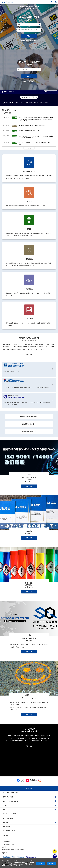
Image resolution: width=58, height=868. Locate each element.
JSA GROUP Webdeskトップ (11, 793)
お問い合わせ (7, 826)
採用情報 (6, 835)
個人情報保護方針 (6, 842)
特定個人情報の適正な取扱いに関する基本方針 (13, 850)
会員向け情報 (52, 92)
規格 (29, 229)
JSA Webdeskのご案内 (10, 814)
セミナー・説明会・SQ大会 (11, 801)
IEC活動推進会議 (28, 424)
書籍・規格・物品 (8, 797)
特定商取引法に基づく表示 (8, 844)
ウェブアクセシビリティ (10, 831)
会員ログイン (7, 822)
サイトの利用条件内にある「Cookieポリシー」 (18, 863)
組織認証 (29, 259)
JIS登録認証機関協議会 (28, 417)
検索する (29, 36)
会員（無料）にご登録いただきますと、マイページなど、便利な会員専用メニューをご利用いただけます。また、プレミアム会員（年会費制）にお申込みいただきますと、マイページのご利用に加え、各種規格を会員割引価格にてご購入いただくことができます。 (29, 347)
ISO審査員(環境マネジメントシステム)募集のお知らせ (32, 125)
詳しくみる (29, 355)
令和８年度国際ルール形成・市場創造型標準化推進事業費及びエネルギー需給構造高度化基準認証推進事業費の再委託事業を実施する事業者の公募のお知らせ (36, 119)
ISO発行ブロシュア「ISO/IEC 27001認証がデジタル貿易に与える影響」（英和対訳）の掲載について (36, 137)
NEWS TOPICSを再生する (29, 97)
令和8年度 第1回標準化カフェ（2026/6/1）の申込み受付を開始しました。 (36, 143)
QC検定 (29, 201)
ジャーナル (29, 319)
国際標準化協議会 (28, 431)
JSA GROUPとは (29, 171)
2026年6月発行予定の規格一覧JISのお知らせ (30, 131)
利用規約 (4, 847)
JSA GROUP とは (8, 818)
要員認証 (29, 289)
